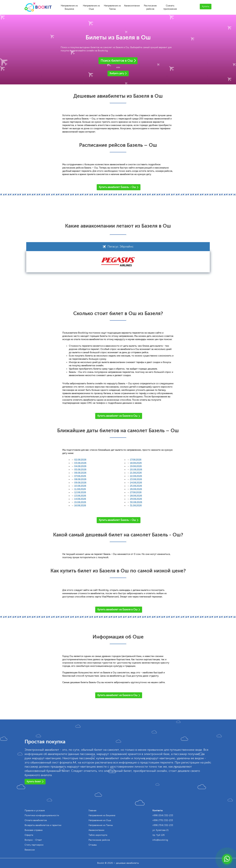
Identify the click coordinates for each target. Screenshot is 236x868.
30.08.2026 (136, 502)
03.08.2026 (80, 463)
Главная (92, 810)
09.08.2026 (80, 483)
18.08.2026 (136, 463)
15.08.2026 (80, 502)
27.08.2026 (136, 492)
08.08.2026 (80, 479)
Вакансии (30, 850)
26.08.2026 (136, 489)
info (160, 840)
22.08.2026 (136, 476)
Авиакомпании (132, 6)
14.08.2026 (80, 499)
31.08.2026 (136, 506)
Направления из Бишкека (69, 7)
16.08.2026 (80, 506)
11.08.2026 (80, 489)
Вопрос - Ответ (33, 840)
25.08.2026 (136, 486)
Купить (206, 6)
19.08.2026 (136, 466)
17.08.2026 (136, 460)
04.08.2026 (80, 466)
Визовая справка (34, 830)
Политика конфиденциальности (42, 815)
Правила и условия (35, 810)
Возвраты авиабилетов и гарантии (43, 825)
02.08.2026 (80, 460)
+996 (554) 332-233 (163, 815)
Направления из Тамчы (112, 7)
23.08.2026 (136, 479)
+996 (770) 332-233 (163, 820)
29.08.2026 (136, 499)
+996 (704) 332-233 (163, 825)
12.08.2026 (80, 492)
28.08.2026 (136, 496)
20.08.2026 (136, 470)
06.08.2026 (80, 473)
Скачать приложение (170, 7)
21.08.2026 (136, 473)
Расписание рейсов (150, 7)
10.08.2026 (80, 486)
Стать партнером (34, 845)
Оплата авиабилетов (36, 820)
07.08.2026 (80, 476)
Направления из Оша (91, 7)
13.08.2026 (80, 496)
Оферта (29, 835)
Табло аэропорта (98, 835)
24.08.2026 (136, 483)
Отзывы (93, 845)
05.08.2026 (80, 470)
